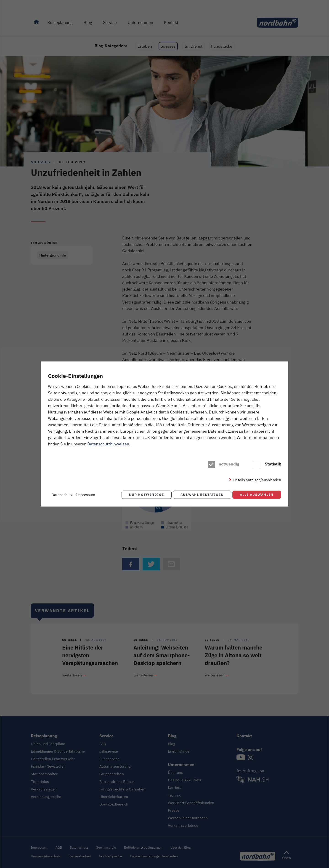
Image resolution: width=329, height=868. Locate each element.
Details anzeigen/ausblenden (257, 480)
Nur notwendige (145, 495)
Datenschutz (62, 495)
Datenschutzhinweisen (108, 444)
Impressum (86, 495)
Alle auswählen (257, 495)
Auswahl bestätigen (201, 495)
